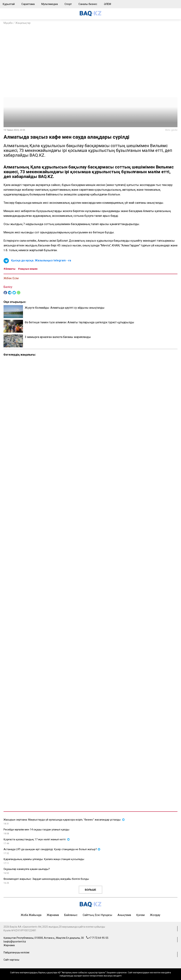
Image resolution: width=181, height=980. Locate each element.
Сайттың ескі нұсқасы (97, 915)
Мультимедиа (50, 4)
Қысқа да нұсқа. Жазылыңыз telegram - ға (41, 260)
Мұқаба (8, 23)
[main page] (90, 15)
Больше (90, 890)
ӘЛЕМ (107, 4)
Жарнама (53, 915)
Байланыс (71, 915)
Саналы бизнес (88, 4)
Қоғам (140, 915)
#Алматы (9, 269)
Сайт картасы (11, 960)
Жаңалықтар (23, 23)
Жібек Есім (11, 278)
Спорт (68, 4)
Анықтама (124, 915)
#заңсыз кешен (28, 269)
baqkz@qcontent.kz (15, 942)
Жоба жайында (31, 915)
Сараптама (28, 4)
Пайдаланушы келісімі (16, 952)
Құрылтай (9, 4)
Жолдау (155, 915)
